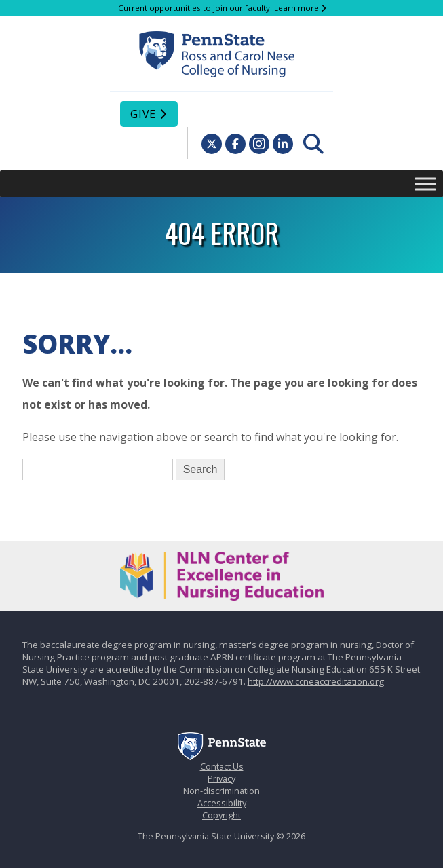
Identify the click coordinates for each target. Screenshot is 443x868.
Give (143, 114)
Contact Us (222, 766)
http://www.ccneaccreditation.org (316, 681)
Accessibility (222, 803)
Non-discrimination (221, 791)
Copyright (221, 815)
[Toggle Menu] (425, 184)
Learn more (296, 8)
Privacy (221, 778)
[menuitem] (313, 144)
